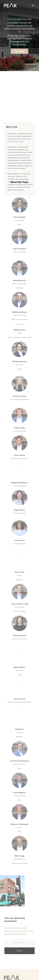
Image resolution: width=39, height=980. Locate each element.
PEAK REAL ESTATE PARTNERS (19, 19)
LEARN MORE (19, 51)
